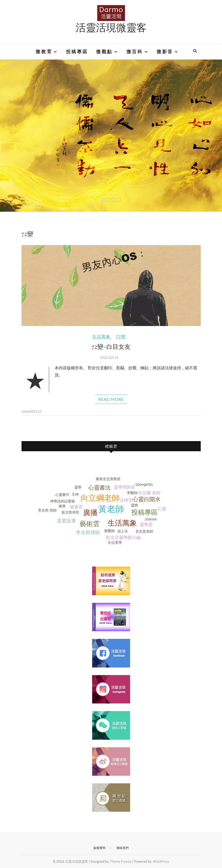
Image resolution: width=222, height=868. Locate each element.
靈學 (78, 487)
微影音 (165, 51)
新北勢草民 (70, 512)
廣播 (90, 513)
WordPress (161, 861)
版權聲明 (99, 848)
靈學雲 (146, 525)
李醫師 (132, 493)
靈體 (134, 505)
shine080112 (31, 411)
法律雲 (126, 500)
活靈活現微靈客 (111, 27)
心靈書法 (99, 488)
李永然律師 (88, 532)
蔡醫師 (110, 531)
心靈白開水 (147, 499)
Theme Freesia (121, 861)
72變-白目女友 (111, 346)
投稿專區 (77, 51)
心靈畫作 (62, 495)
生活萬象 (102, 336)
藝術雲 (90, 524)
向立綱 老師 (149, 493)
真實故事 (67, 521)
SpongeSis (144, 484)
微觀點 (104, 51)
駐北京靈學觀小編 (123, 538)
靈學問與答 (124, 487)
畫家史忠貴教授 (108, 479)
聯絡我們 (123, 848)
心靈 (162, 509)
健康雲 (76, 507)
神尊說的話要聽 (63, 501)
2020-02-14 (109, 358)
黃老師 (111, 509)
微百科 (135, 51)
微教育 (44, 51)
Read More (111, 399)
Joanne (151, 519)
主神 (75, 494)
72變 (121, 336)
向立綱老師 (100, 498)
